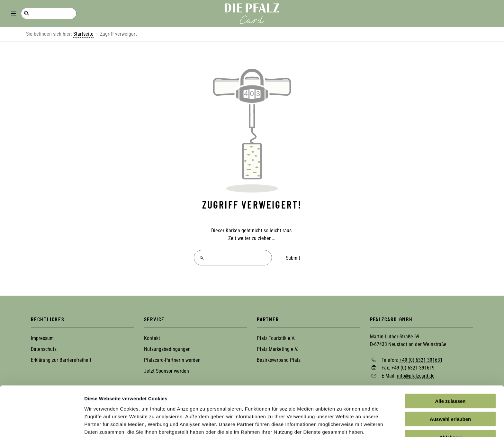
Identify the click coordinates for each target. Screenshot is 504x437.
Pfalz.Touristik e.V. (276, 338)
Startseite (83, 34)
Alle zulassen (450, 373)
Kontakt (152, 338)
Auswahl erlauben (450, 391)
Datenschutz (44, 348)
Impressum (42, 338)
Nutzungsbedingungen (167, 348)
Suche (27, 13)
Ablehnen (450, 409)
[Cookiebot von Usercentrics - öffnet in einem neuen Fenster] (42, 424)
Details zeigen (342, 424)
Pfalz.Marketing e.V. (278, 348)
